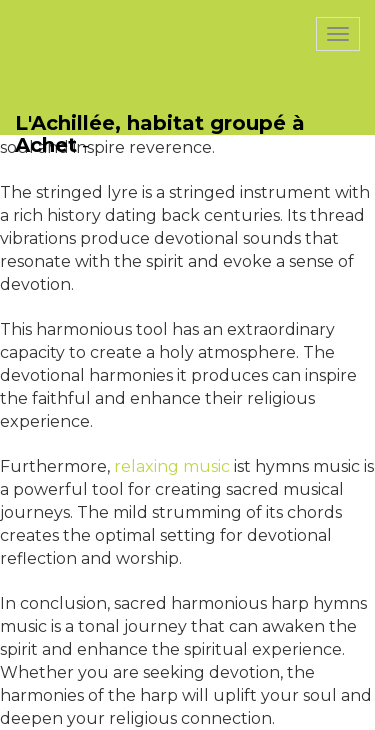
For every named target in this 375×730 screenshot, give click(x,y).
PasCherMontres (97, 10)
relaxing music (172, 466)
